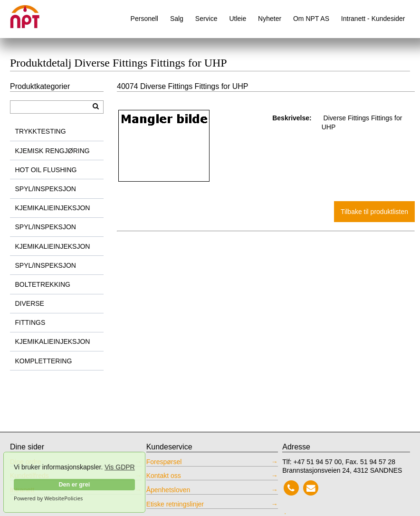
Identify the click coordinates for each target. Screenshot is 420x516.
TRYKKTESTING (41, 131)
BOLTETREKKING (43, 284)
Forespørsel (164, 462)
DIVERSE (30, 303)
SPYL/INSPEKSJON (46, 189)
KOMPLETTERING (44, 361)
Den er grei (74, 485)
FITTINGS (30, 322)
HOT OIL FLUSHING (46, 170)
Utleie (238, 19)
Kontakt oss (164, 476)
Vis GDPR (120, 467)
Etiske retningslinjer (175, 504)
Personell (144, 19)
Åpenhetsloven (168, 490)
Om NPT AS (311, 19)
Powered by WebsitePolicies (48, 498)
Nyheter (270, 19)
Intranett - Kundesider (373, 19)
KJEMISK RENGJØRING (52, 151)
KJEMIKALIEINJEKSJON (53, 208)
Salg (177, 19)
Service (206, 19)
